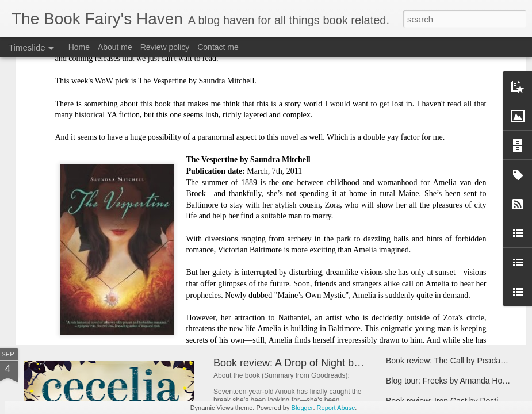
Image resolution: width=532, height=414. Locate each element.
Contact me (218, 47)
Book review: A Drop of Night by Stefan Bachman (326, 363)
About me (115, 47)
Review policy (165, 47)
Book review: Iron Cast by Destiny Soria (457, 401)
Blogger (303, 408)
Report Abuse (336, 408)
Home (79, 47)
